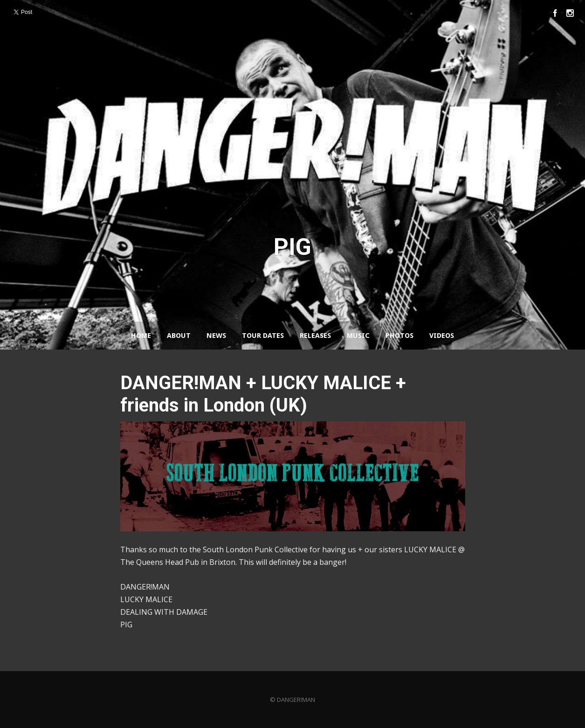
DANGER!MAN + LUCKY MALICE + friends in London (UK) (263, 394)
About (179, 336)
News (216, 336)
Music (358, 336)
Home (141, 336)
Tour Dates (263, 336)
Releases (315, 336)
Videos (442, 336)
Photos (399, 336)
